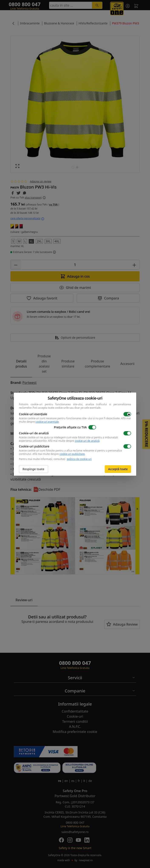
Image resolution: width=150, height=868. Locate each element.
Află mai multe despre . (74, 441)
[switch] (127, 414)
